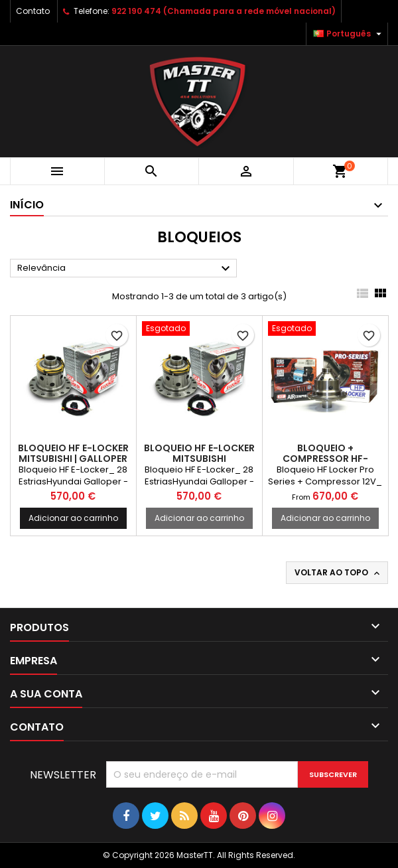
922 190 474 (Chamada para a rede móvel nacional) (224, 11)
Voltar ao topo (338, 573)
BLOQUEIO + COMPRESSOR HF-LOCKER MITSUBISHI (325, 459)
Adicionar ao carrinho (73, 518)
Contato (33, 11)
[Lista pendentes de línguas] (349, 34)
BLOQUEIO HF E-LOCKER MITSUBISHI (199, 453)
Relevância (125, 269)
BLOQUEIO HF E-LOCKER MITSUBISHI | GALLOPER (73, 453)
